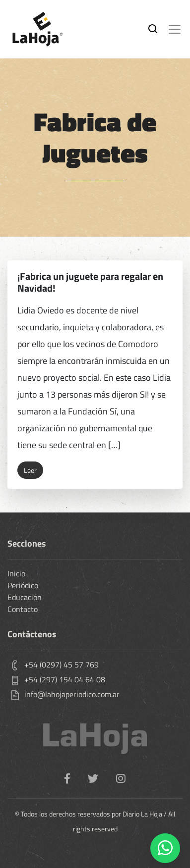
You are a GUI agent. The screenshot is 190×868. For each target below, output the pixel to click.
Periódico (23, 585)
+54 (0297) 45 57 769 (62, 664)
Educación (25, 597)
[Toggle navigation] (175, 29)
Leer (30, 470)
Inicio (16, 573)
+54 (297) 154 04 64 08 (65, 679)
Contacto (23, 609)
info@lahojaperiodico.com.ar (72, 694)
